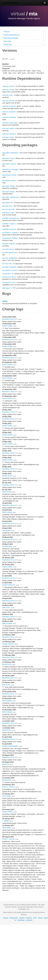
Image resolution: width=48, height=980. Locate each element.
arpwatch (15, 233)
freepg (12, 186)
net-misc (5, 258)
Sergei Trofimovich (9, 585)
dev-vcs (5, 209)
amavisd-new (14, 218)
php (11, 206)
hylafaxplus (13, 258)
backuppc (15, 169)
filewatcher (15, 153)
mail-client (6, 213)
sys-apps (5, 267)
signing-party (15, 197)
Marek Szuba (7, 492)
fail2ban (15, 238)
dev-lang (5, 206)
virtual (18, 14)
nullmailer (13, 117)
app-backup (6, 169)
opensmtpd (13, 123)
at (13, 274)
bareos (14, 180)
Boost (40, 918)
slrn (11, 264)
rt (11, 288)
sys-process (6, 270)
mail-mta (5, 86)
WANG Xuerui (7, 476)
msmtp (12, 101)
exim (11, 95)
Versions (24, 32)
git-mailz (12, 209)
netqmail (12, 106)
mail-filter (5, 218)
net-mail (5, 244)
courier (12, 86)
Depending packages (24, 38)
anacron (15, 270)
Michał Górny (7, 664)
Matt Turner (6, 608)
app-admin (6, 153)
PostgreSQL (14, 918)
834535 (5, 301)
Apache (22, 918)
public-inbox (13, 253)
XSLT (35, 918)
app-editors (6, 203)
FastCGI (29, 918)
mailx (12, 213)
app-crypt (5, 186)
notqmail (12, 112)
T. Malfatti (6, 821)
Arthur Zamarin (7, 365)
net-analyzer (7, 233)
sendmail (13, 134)
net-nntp (5, 264)
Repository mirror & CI (10, 319)
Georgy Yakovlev (8, 644)
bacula (14, 175)
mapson (13, 224)
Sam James (6, 530)
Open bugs (24, 41)
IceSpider (29, 920)
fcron (14, 282)
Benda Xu (6, 764)
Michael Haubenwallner (10, 746)
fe (12, 203)
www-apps (6, 288)
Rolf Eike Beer (7, 546)
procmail (13, 229)
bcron (14, 277)
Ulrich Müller (7, 796)
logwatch (13, 267)
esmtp (12, 90)
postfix (12, 128)
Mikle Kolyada (7, 512)
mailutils (12, 244)
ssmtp (12, 137)
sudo (13, 158)
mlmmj (11, 249)
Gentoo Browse (10, 3)
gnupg (12, 192)
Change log (24, 44)
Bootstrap (21, 920)
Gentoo (6, 918)
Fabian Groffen (7, 326)
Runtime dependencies (24, 35)
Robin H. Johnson (8, 787)
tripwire (13, 164)
